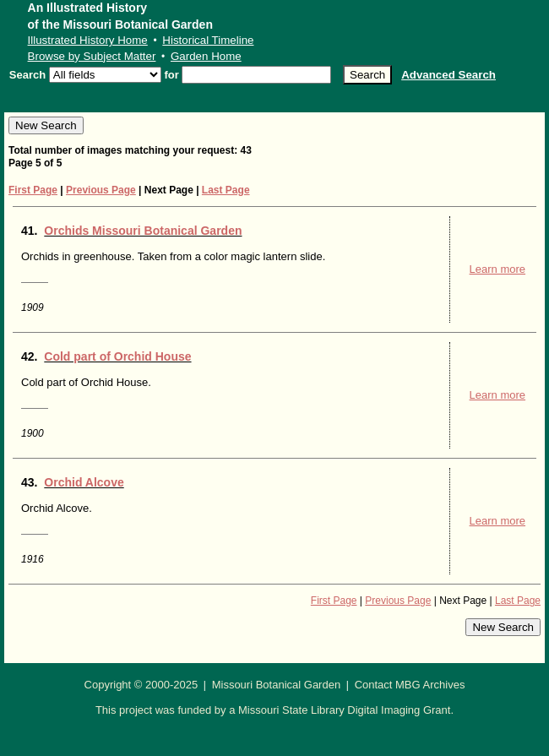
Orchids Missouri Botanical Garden (143, 231)
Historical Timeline (208, 40)
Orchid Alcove (84, 482)
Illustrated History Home (88, 40)
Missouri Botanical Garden (276, 685)
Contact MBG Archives (410, 685)
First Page (33, 190)
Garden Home (206, 56)
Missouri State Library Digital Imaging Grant (344, 710)
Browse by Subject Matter (92, 56)
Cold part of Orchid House (117, 356)
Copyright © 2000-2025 (141, 685)
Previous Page (101, 190)
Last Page (226, 190)
